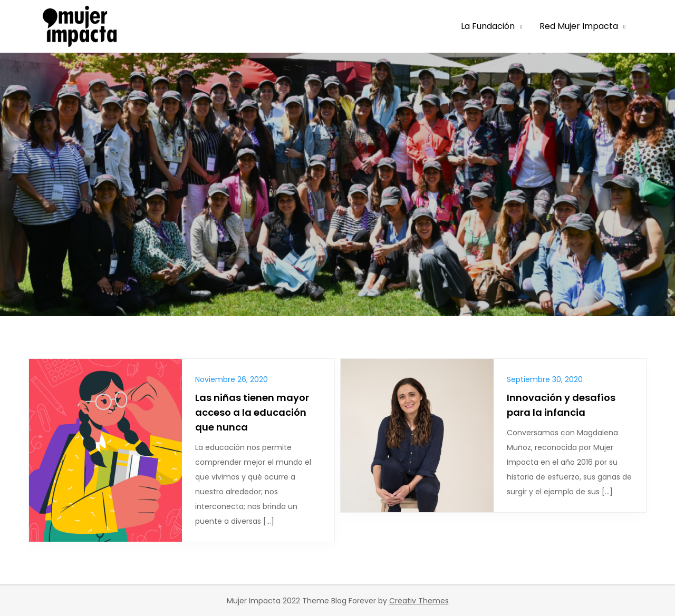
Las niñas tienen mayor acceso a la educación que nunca (252, 412)
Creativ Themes (419, 601)
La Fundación (488, 26)
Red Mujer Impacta (579, 26)
